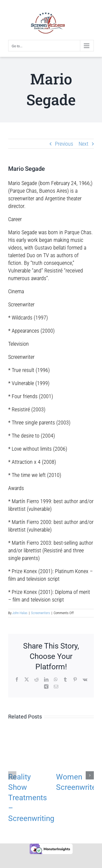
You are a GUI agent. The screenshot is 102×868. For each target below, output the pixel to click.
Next (84, 144)
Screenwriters (41, 613)
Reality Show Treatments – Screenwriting (31, 798)
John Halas (20, 613)
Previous (64, 144)
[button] (12, 775)
